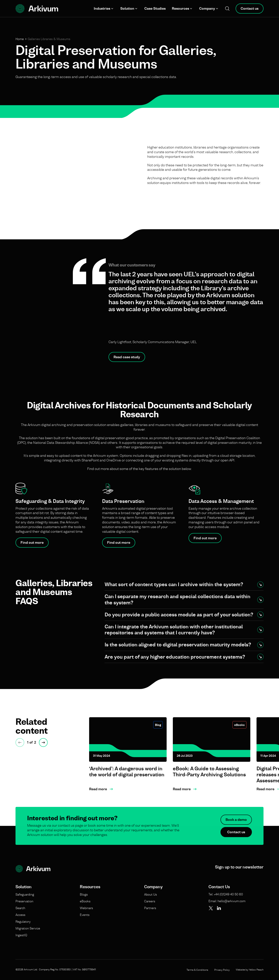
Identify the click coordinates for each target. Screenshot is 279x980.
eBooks (239, 725)
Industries (102, 8)
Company (207, 8)
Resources (180, 8)
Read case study (127, 357)
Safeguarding (25, 894)
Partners (150, 908)
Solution (127, 8)
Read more (98, 789)
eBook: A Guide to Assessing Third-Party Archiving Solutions (209, 772)
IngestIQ (21, 935)
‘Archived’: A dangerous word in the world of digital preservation (127, 772)
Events (85, 915)
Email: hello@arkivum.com (227, 901)
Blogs (84, 894)
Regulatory (23, 922)
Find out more (32, 542)
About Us (151, 894)
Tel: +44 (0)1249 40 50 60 (226, 894)
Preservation (24, 901)
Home (20, 39)
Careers (150, 901)
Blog (158, 725)
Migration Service (28, 928)
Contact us (250, 8)
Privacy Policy (222, 970)
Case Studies (155, 8)
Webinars (86, 908)
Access (20, 915)
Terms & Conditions (197, 970)
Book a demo (236, 827)
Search (20, 908)
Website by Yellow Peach (250, 970)
